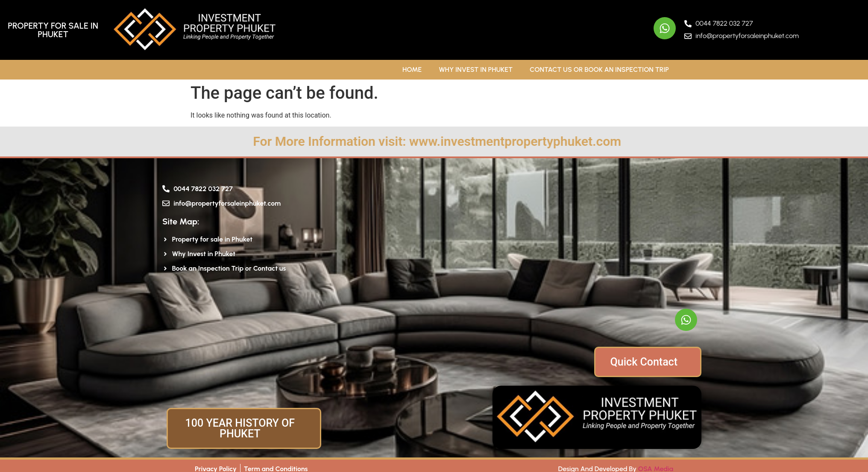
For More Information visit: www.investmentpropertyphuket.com (513, 141)
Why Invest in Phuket (476, 69)
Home (412, 69)
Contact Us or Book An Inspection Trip (599, 69)
